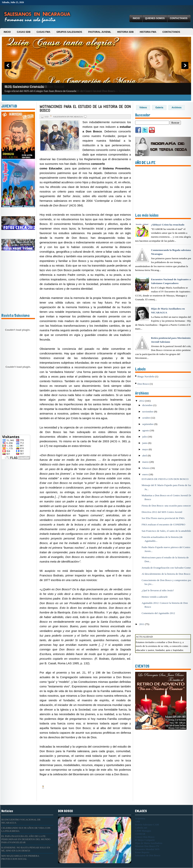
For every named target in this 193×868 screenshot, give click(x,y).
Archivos (177, 108)
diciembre (148, 405)
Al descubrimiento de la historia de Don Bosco (166, 574)
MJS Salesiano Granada (24, 87)
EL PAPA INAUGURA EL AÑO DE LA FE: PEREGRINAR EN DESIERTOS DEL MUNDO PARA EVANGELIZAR (26, 839)
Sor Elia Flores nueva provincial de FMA (163, 518)
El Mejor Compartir (145, 840)
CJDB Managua (143, 831)
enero (145, 474)
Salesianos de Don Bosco (148, 855)
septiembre (148, 424)
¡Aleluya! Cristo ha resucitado (168, 225)
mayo (145, 449)
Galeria (159, 108)
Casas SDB (24, 32)
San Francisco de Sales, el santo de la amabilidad (167, 531)
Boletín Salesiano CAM (147, 825)
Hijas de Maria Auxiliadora (149, 843)
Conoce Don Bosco (145, 837)
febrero (146, 468)
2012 (142, 401)
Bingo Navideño (146, 376)
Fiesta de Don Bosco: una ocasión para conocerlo (167, 506)
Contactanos (179, 18)
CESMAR (140, 834)
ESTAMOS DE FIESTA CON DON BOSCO (165, 479)
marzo (146, 462)
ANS (137, 821)
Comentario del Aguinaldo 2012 (158, 613)
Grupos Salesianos (69, 32)
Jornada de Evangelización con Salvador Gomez (167, 568)
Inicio (136, 18)
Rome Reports (142, 852)
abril (145, 455)
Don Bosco (143, 384)
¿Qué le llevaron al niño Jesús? (158, 590)
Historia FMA (148, 32)
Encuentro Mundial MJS (147, 849)
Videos (143, 108)
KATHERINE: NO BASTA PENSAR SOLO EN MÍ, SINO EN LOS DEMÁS (26, 849)
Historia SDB (125, 32)
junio (145, 443)
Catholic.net (141, 828)
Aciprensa (140, 818)
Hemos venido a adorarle (155, 597)
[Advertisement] (13, 492)
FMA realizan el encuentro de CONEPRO (163, 524)
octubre (146, 418)
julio (145, 437)
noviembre (148, 412)
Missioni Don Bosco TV (147, 846)
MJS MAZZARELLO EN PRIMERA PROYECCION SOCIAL (20, 857)
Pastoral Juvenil (100, 32)
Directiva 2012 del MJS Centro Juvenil (162, 512)
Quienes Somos (155, 18)
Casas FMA (43, 32)
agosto (146, 430)
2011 (142, 624)
